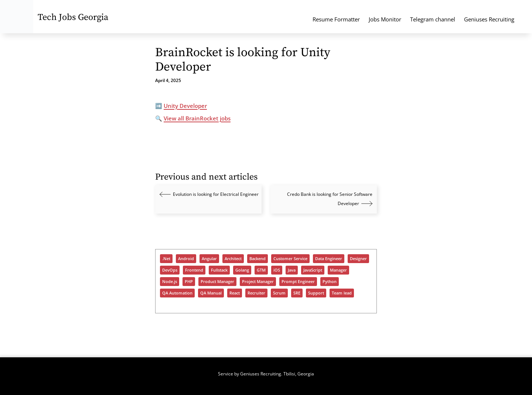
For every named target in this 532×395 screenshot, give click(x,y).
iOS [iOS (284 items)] (277, 270)
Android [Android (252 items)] (186, 259)
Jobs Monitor (385, 19)
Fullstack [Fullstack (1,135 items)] (219, 270)
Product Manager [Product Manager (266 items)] (217, 282)
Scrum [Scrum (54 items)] (279, 293)
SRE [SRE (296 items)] (297, 293)
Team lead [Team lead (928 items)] (342, 293)
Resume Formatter (336, 19)
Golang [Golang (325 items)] (242, 270)
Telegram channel (433, 19)
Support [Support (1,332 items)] (316, 293)
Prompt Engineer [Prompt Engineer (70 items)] (298, 282)
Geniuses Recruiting (489, 19)
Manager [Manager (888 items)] (338, 270)
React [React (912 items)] (235, 293)
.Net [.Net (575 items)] (166, 259)
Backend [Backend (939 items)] (258, 259)
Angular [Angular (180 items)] (209, 259)
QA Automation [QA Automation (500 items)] (177, 293)
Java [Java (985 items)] (292, 270)
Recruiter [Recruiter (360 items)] (256, 293)
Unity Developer (185, 106)
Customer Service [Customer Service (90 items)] (290, 259)
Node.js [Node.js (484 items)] (170, 282)
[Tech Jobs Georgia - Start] (17, 17)
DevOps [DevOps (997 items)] (170, 270)
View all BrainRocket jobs (197, 118)
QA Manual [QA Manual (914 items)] (211, 293)
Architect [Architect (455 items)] (233, 259)
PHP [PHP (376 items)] (189, 282)
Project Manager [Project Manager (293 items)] (258, 282)
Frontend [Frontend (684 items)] (194, 270)
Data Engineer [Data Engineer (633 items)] (329, 259)
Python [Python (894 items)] (330, 282)
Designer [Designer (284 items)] (358, 259)
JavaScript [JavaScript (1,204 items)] (313, 270)
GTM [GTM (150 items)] (261, 270)
